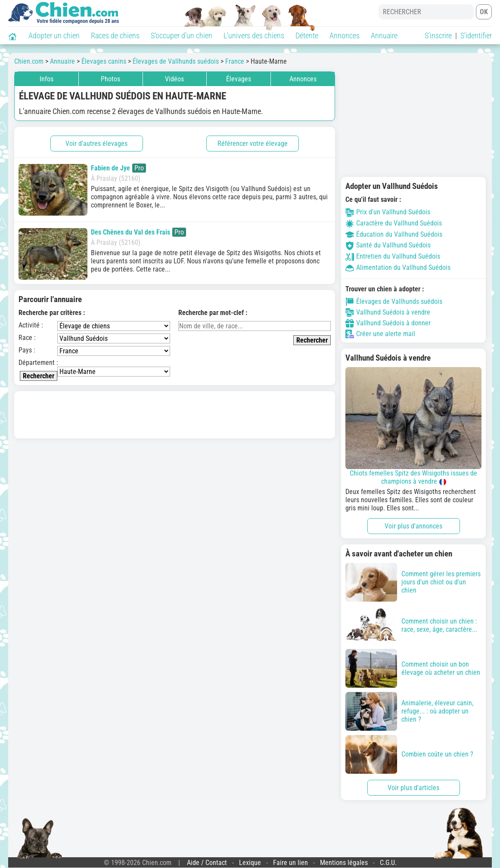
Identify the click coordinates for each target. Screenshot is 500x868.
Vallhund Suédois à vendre (388, 312)
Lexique (250, 863)
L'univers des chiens (254, 36)
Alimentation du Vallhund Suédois (398, 267)
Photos (110, 79)
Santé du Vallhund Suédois (388, 245)
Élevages (239, 79)
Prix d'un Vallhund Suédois (388, 212)
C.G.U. (388, 863)
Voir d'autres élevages (96, 144)
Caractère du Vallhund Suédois (394, 223)
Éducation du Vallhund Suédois (394, 234)
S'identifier (476, 36)
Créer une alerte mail (380, 334)
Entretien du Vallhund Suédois (393, 256)
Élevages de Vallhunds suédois (394, 302)
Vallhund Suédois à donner (388, 323)
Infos (47, 79)
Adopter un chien (54, 36)
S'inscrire (438, 36)
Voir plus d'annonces (413, 526)
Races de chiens (115, 36)
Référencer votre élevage (253, 144)
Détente (307, 36)
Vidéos (174, 79)
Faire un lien (290, 863)
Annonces (345, 36)
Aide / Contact (207, 863)
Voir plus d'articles (413, 788)
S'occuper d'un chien (182, 36)
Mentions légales (344, 863)
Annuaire (384, 36)
